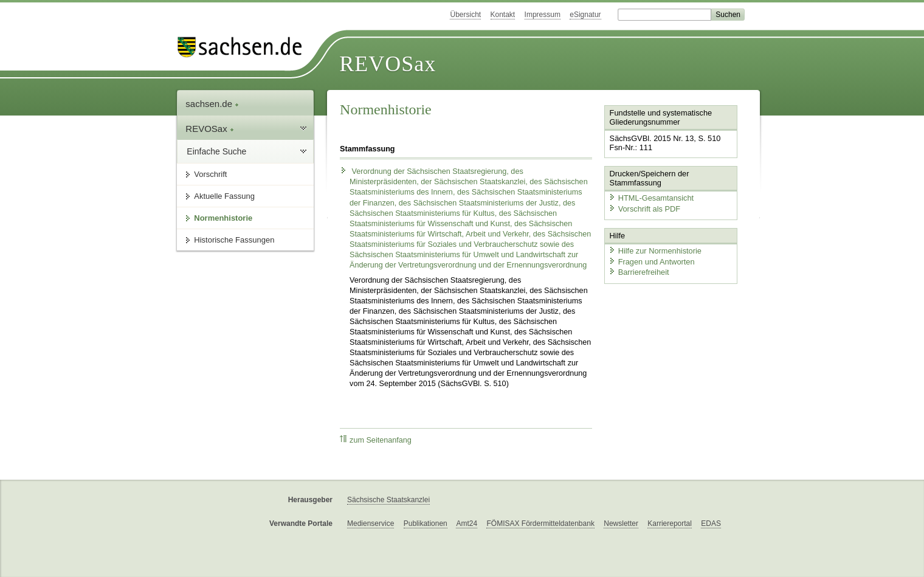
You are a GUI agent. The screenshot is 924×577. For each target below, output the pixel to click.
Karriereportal (670, 523)
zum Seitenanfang (376, 440)
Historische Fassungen (234, 240)
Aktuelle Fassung (224, 196)
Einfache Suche (216, 151)
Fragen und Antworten (652, 262)
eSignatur (585, 15)
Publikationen (426, 523)
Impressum (543, 15)
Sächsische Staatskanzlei (388, 500)
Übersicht (465, 15)
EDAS (711, 523)
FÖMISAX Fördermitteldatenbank (540, 523)
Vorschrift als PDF (644, 209)
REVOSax (388, 64)
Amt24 (467, 523)
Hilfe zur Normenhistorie (655, 251)
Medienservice (371, 523)
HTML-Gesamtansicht (651, 198)
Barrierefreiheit (639, 272)
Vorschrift (210, 174)
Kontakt (503, 15)
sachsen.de (212, 104)
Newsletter (621, 523)
